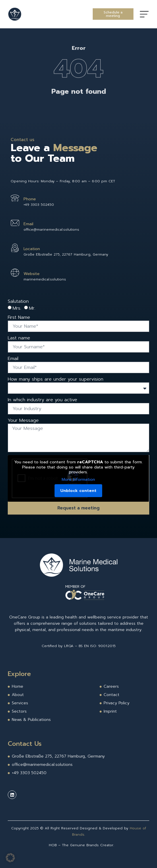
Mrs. (17, 308)
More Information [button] (79, 479)
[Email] (15, 223)
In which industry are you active (42, 400)
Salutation (18, 301)
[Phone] (15, 198)
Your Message (23, 420)
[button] (10, 858)
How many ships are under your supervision (56, 379)
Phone (30, 199)
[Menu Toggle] (144, 14)
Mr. (32, 308)
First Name (19, 317)
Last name (19, 338)
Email (13, 359)
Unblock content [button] (79, 491)
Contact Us (25, 744)
